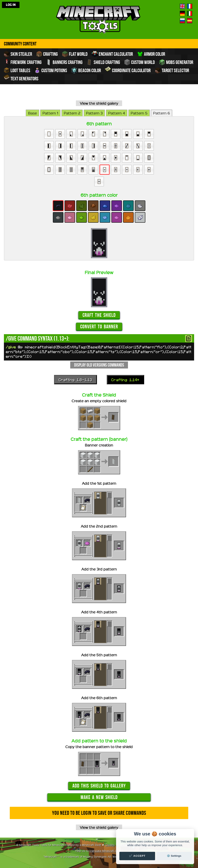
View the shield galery (99, 103)
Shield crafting (103, 62)
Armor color (151, 54)
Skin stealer (18, 54)
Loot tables (17, 70)
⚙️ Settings (174, 856)
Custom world (139, 62)
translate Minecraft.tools (106, 851)
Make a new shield (99, 797)
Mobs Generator (176, 62)
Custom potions (51, 70)
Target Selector (172, 70)
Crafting (47, 54)
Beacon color (86, 70)
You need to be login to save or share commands (99, 813)
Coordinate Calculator (128, 70)
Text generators (21, 78)
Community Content (20, 44)
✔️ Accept (137, 856)
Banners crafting (64, 62)
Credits (110, 845)
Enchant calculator (112, 54)
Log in (11, 5)
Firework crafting (23, 62)
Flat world (75, 54)
